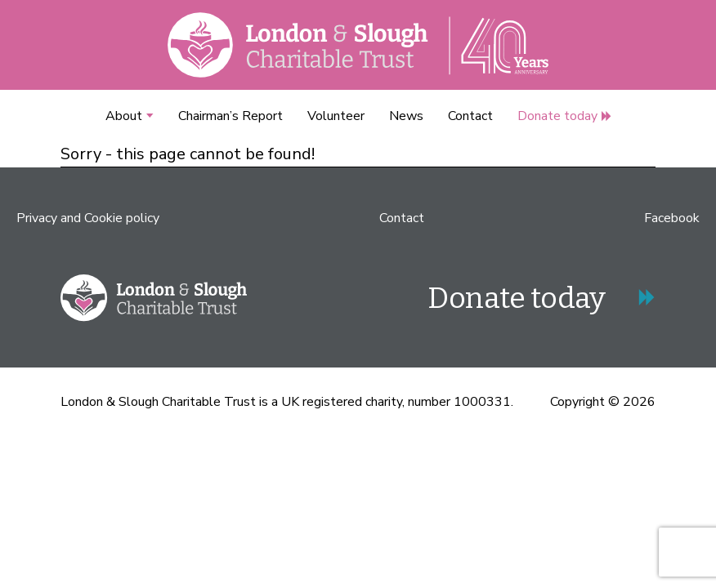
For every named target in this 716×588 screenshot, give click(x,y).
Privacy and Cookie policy (88, 218)
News (406, 116)
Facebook (672, 218)
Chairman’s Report (230, 116)
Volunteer (336, 116)
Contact (470, 116)
